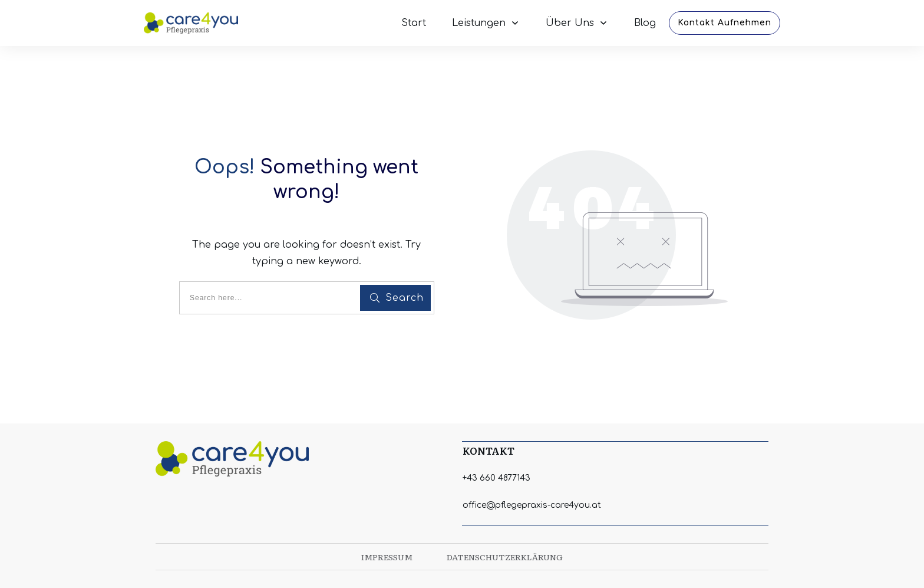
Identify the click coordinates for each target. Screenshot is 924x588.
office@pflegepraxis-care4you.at (532, 505)
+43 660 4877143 (496, 478)
